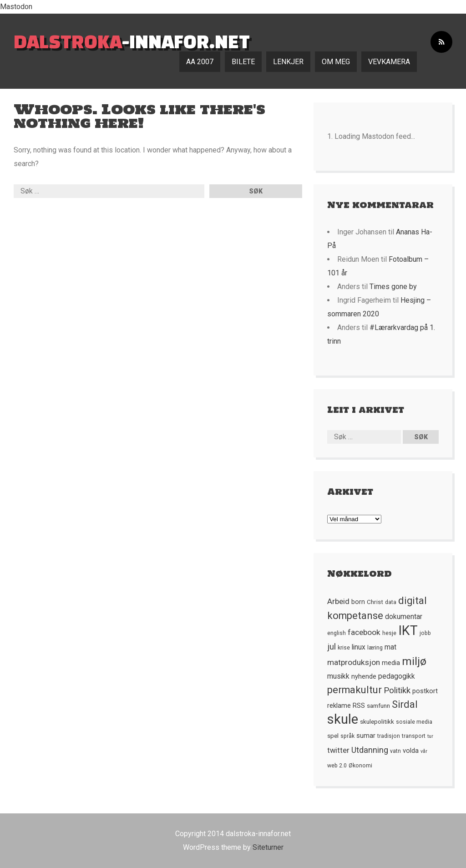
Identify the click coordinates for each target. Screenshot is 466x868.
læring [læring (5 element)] (375, 648)
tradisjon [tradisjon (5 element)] (389, 736)
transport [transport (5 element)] (414, 736)
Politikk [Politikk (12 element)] (397, 690)
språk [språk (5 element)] (347, 736)
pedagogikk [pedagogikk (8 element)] (397, 676)
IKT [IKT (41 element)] (408, 630)
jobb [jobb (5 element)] (425, 633)
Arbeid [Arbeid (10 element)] (338, 601)
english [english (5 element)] (337, 633)
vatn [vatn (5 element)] (395, 751)
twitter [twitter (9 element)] (338, 750)
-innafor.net (132, 41)
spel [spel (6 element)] (333, 736)
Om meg (336, 62)
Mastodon (16, 7)
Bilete (243, 62)
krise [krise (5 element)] (344, 648)
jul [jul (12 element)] (332, 647)
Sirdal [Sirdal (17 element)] (405, 704)
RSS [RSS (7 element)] (359, 706)
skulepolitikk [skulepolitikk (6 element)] (377, 721)
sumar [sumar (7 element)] (366, 736)
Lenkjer (288, 62)
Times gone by (393, 287)
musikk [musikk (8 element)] (338, 676)
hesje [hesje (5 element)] (389, 633)
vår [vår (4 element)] (424, 751)
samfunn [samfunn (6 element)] (378, 706)
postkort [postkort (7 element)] (425, 691)
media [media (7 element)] (391, 663)
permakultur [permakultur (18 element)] (355, 690)
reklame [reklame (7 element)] (339, 706)
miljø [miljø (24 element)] (414, 661)
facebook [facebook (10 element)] (364, 632)
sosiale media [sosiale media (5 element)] (414, 722)
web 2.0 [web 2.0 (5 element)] (337, 766)
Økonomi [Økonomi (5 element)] (360, 766)
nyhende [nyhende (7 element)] (364, 676)
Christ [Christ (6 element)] (375, 602)
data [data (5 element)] (391, 602)
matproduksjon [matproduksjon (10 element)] (354, 662)
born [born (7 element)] (358, 602)
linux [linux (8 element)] (359, 647)
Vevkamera (389, 62)
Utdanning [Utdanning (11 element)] (370, 750)
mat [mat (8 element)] (390, 647)
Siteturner (268, 847)
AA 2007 (200, 62)
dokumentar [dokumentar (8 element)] (404, 617)
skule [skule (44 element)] (343, 719)
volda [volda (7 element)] (411, 751)
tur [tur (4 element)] (430, 736)
